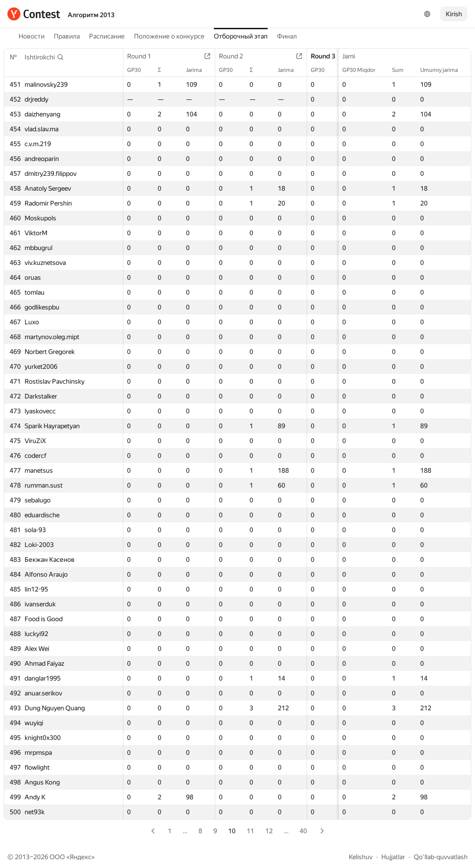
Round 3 (328, 56)
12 (269, 831)
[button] (44, 57)
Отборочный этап (241, 36)
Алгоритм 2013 (91, 15)
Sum (402, 70)
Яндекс (80, 857)
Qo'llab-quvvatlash (441, 857)
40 (303, 831)
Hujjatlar (393, 857)
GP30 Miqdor (363, 70)
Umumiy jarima (444, 70)
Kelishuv (361, 857)
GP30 (139, 70)
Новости (32, 36)
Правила (67, 36)
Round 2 (236, 56)
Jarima (199, 70)
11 (250, 831)
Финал (287, 36)
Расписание (107, 36)
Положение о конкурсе (169, 36)
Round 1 (144, 56)
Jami (353, 56)
